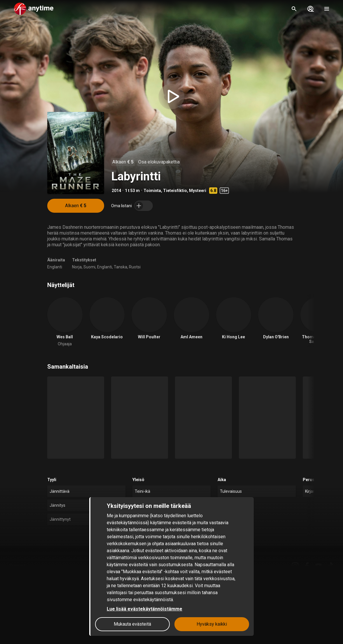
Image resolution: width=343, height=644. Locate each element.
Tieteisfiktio (175, 191)
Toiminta (152, 191)
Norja (77, 267)
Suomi (89, 267)
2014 (116, 191)
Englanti (55, 267)
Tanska (120, 267)
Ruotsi (135, 267)
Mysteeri (198, 191)
